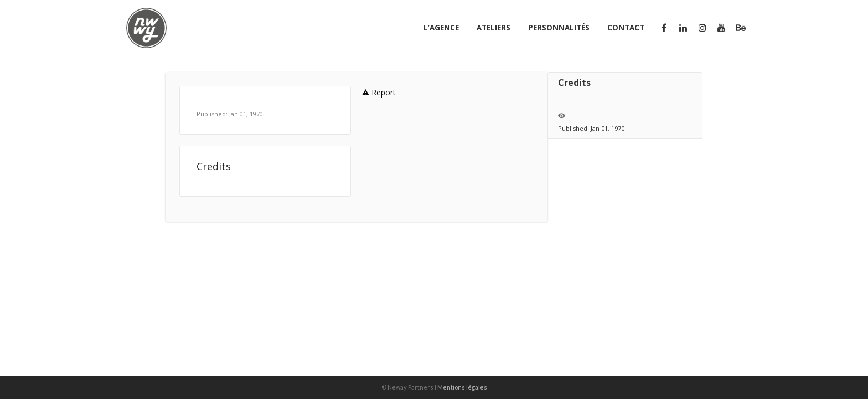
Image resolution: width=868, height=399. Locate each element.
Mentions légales (462, 387)
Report (379, 92)
